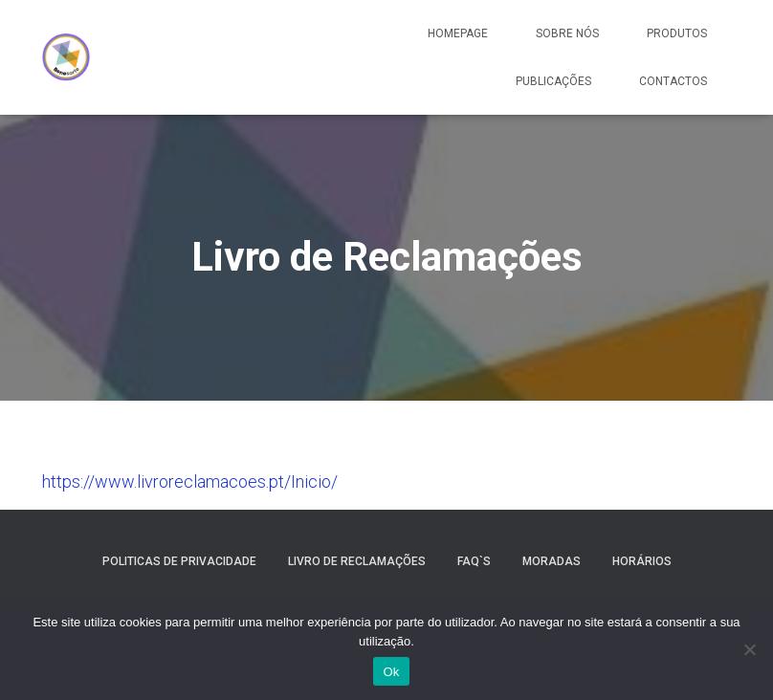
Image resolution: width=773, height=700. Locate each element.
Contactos (673, 81)
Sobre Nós (567, 33)
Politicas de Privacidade (179, 561)
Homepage (458, 33)
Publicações (553, 81)
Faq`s (474, 561)
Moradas (552, 561)
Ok (391, 672)
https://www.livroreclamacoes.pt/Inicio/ (190, 481)
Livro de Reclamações (357, 561)
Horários (642, 561)
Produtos (677, 33)
